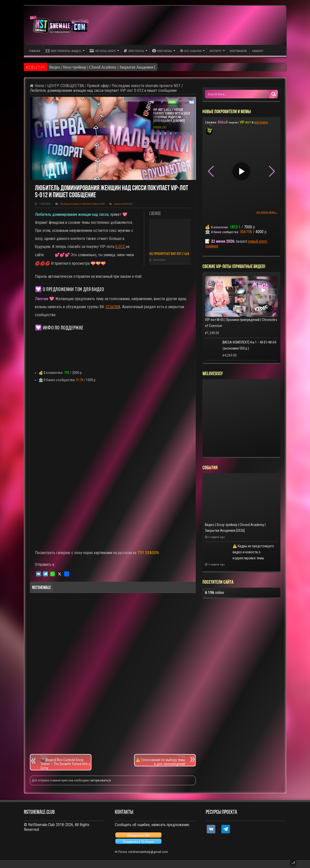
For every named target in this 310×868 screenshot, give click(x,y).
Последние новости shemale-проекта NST (146, 86)
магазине (261, 122)
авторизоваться (101, 780)
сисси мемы (51, 600)
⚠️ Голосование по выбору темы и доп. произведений (160, 760)
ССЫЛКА (113, 307)
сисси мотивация (79, 600)
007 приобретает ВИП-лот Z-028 (169, 254)
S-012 (120, 247)
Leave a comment (123, 204)
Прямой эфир (98, 86)
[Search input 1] (237, 94)
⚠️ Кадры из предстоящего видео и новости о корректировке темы (253, 552)
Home (37, 86)
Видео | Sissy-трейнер (68, 67)
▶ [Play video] (241, 171)
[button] (272, 171)
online (215, 593)
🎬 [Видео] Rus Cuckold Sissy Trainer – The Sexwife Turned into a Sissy (66, 762)
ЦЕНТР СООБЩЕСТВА (66, 86)
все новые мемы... (267, 212)
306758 (246, 232)
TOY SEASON (148, 553)
